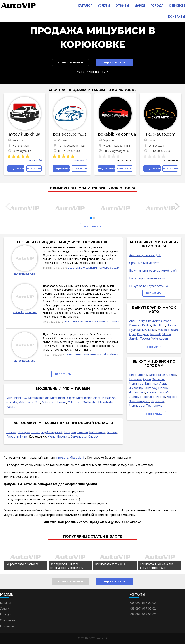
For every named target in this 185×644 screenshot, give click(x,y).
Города (157, 5)
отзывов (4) (80, 160)
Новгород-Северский (47, 432)
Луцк (163, 384)
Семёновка (79, 436)
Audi (132, 321)
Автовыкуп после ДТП (145, 255)
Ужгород (151, 388)
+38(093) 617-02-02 (143, 614)
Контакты (177, 16)
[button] (91, 218)
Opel (132, 334)
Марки (140, 5)
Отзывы (122, 5)
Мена (51, 436)
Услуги (104, 5)
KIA (144, 330)
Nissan (173, 330)
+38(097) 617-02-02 (143, 608)
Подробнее (16, 169)
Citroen (166, 321)
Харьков (158, 379)
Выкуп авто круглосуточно (149, 286)
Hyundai (135, 330)
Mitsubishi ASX (17, 398)
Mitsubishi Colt (38, 398)
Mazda (162, 330)
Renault (156, 334)
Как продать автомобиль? (112, 564)
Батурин (70, 432)
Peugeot (143, 334)
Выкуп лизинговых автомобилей (153, 271)
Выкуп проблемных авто (147, 278)
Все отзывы (63, 374)
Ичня (24, 436)
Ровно (161, 397)
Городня (13, 436)
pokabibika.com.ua (115, 134)
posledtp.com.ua (70, 134)
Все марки (154, 347)
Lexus (152, 330)
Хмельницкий (139, 401)
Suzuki (134, 338)
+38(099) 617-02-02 (143, 603)
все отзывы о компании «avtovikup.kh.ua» (94, 268)
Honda (171, 325)
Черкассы (157, 401)
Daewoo (135, 325)
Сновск (93, 436)
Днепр (142, 375)
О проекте (177, 5)
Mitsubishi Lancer (54, 402)
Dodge (147, 325)
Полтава (135, 379)
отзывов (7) (35, 160)
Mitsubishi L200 (29, 402)
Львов (134, 397)
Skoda (167, 334)
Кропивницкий (158, 392)
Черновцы (137, 406)
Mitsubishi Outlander (82, 402)
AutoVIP (82, 72)
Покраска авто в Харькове (22, 564)
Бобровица (97, 432)
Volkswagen (159, 338)
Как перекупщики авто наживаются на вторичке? (67, 566)
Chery (141, 321)
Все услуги (154, 293)
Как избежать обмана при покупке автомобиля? (157, 566)
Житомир (136, 388)
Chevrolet (153, 321)
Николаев (147, 397)
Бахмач (83, 432)
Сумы (147, 379)
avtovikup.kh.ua (25, 134)
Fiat (155, 325)
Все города (154, 414)
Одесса (171, 375)
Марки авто (96, 72)
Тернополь (154, 406)
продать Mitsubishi (70, 458)
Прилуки (24, 432)
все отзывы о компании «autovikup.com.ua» (92, 321)
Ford (162, 325)
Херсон (172, 397)
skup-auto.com (161, 134)
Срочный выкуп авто (144, 263)
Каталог (85, 5)
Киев (133, 375)
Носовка (63, 436)
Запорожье (157, 375)
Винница (151, 384)
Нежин (11, 432)
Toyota (145, 338)
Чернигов (136, 384)
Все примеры (93, 227)
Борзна (112, 432)
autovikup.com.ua (25, 312)
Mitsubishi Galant (88, 398)
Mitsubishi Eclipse (63, 398)
